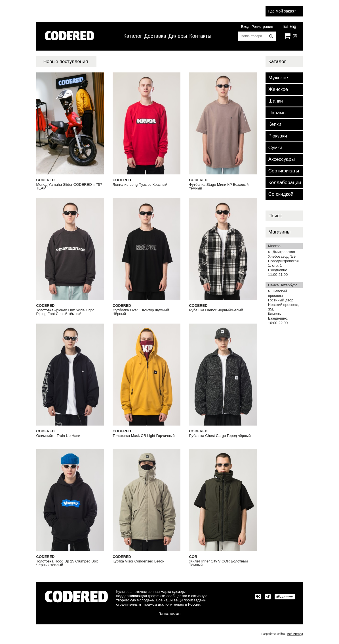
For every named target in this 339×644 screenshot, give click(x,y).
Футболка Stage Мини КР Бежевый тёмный (219, 186)
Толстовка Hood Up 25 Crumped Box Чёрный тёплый (67, 563)
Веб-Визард (295, 634)
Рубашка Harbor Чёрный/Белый (216, 310)
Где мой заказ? (282, 11)
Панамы (277, 113)
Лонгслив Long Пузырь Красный (140, 185)
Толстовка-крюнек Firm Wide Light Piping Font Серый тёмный (65, 312)
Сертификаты (284, 171)
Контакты (200, 36)
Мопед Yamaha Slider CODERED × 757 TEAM (69, 186)
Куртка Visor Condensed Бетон (138, 561)
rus (286, 26)
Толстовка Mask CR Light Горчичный (144, 436)
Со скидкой (281, 194)
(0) (295, 35)
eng (292, 26)
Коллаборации (285, 183)
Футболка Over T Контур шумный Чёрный (141, 312)
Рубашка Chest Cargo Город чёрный (220, 436)
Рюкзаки (278, 136)
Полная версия (169, 614)
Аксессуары (282, 159)
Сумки (275, 148)
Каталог (133, 36)
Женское (278, 89)
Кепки (275, 124)
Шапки (276, 101)
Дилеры (178, 36)
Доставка (155, 36)
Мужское (278, 78)
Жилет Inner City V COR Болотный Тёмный (218, 563)
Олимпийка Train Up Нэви (58, 436)
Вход (245, 27)
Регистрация (262, 27)
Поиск (275, 216)
